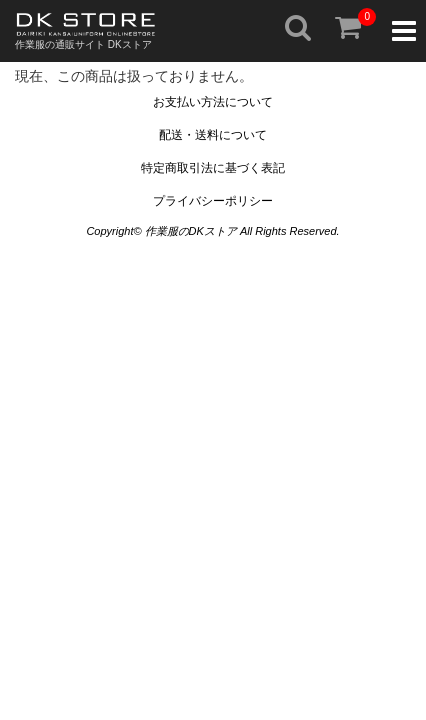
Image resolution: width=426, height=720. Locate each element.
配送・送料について (213, 135)
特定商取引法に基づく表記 (213, 168)
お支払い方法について (213, 102)
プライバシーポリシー (213, 201)
